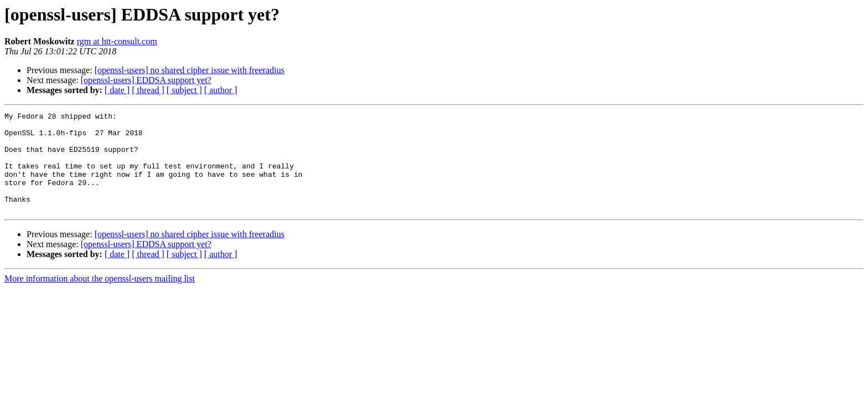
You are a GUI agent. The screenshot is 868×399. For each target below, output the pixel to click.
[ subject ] (184, 90)
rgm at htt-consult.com (117, 41)
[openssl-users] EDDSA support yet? (146, 80)
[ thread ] (148, 90)
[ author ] (221, 90)
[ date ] (117, 90)
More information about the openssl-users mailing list (100, 298)
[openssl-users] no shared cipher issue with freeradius (190, 70)
